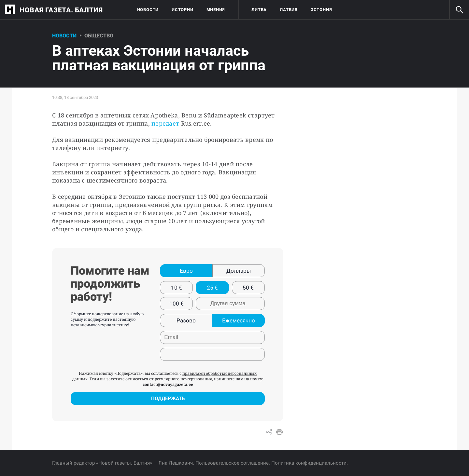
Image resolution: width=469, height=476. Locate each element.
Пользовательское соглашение (232, 463)
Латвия (289, 10)
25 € (212, 288)
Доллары (239, 271)
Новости (148, 10)
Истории (182, 10)
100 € (177, 304)
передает (165, 123)
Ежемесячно (239, 320)
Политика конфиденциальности (309, 463)
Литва (259, 10)
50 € (248, 288)
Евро (186, 271)
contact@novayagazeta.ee (168, 384)
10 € (177, 288)
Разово (186, 320)
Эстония (321, 10)
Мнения (216, 10)
